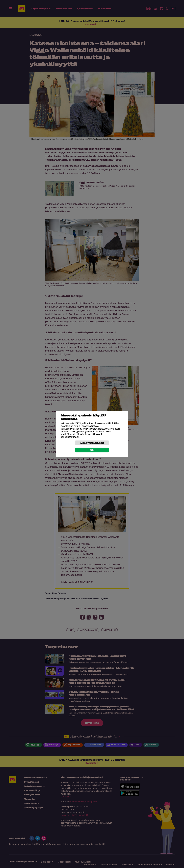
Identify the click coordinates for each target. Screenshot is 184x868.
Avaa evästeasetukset (92, 443)
